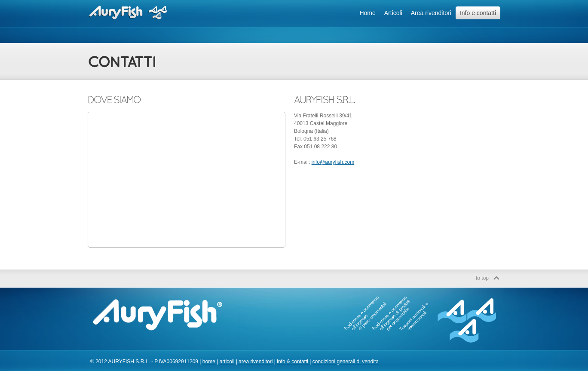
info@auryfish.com (333, 162)
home (209, 362)
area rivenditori (256, 362)
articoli (227, 362)
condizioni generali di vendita (346, 362)
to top (482, 278)
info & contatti (293, 362)
